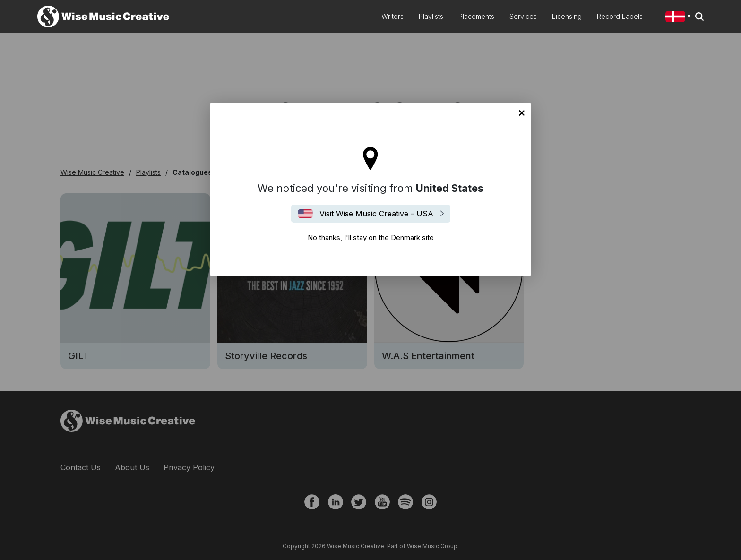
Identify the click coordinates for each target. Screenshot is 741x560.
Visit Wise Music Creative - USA (376, 214)
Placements (476, 16)
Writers (392, 16)
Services (523, 16)
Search (699, 17)
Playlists (431, 16)
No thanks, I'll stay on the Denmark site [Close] (522, 113)
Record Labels (620, 16)
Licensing (567, 16)
